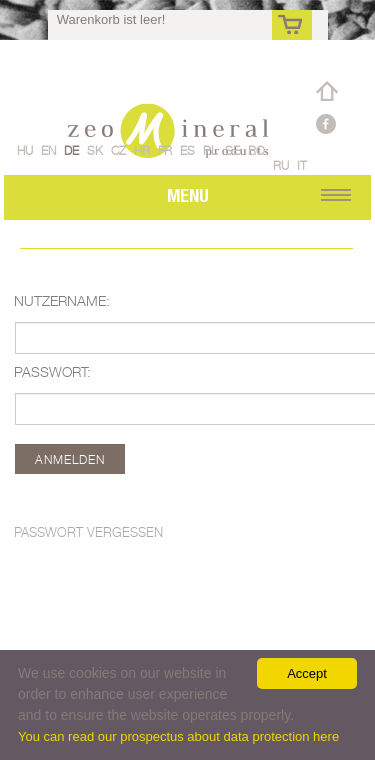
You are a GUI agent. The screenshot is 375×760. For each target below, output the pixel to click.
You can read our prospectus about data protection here (178, 736)
